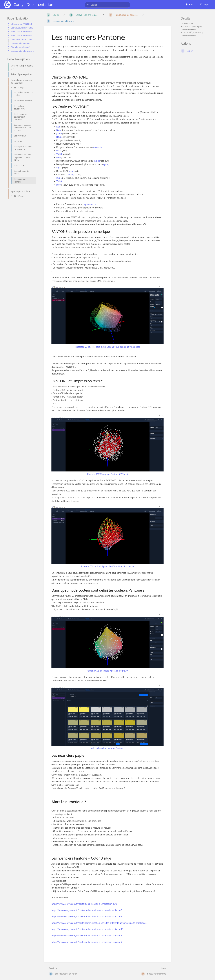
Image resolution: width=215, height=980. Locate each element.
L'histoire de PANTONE (22, 24)
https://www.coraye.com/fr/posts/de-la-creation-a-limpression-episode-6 (87, 942)
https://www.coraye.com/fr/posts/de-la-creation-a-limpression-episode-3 (87, 910)
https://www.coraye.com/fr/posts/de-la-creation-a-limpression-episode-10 (87, 929)
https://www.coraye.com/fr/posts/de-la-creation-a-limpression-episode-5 (87, 916)
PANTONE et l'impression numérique (22, 31)
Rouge (59, 137)
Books (190, 4)
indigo (97, 161)
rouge (71, 171)
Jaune (59, 133)
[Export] (194, 51)
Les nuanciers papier (20, 43)
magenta (98, 147)
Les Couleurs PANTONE (22, 28)
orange (72, 175)
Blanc (59, 130)
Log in (204, 4)
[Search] (89, 5)
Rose (59, 151)
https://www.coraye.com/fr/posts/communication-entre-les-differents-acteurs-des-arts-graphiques (99, 923)
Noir (58, 127)
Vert (58, 168)
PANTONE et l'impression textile (22, 35)
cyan (105, 164)
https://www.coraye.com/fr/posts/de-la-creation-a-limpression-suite (84, 904)
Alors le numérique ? (21, 47)
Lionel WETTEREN (188, 30)
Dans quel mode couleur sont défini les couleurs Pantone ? (22, 39)
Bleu (58, 157)
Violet (59, 154)
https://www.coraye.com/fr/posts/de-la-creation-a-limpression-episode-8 (87, 936)
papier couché (90, 204)
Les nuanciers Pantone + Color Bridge (22, 51)
